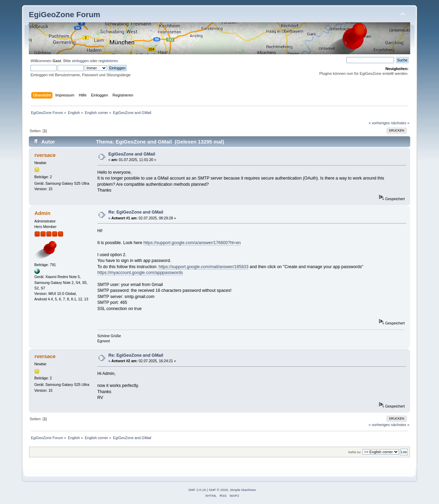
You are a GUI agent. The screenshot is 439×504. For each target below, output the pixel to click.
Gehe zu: (355, 452)
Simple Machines (243, 490)
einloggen (80, 61)
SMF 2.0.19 (197, 490)
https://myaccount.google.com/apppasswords (140, 273)
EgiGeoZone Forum (64, 15)
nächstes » (400, 123)
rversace (45, 155)
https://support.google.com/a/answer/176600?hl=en (192, 243)
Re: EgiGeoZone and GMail (136, 212)
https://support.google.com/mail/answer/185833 (203, 267)
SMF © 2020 (218, 490)
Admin (42, 213)
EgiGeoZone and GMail (132, 154)
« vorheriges (379, 123)
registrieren (108, 61)
